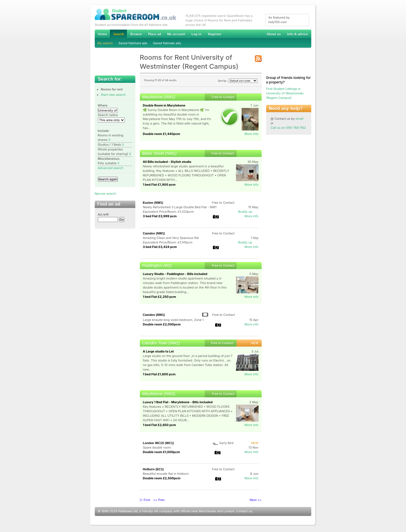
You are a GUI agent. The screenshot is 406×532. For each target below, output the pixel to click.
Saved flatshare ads (133, 43)
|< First (145, 500)
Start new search (113, 95)
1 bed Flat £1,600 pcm (159, 374)
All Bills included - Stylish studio (167, 162)
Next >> (256, 500)
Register (215, 34)
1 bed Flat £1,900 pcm (159, 185)
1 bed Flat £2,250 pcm (160, 297)
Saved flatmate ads (167, 43)
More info (251, 134)
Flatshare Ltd (128, 511)
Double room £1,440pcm (162, 134)
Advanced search (111, 168)
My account (176, 34)
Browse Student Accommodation (136, 34)
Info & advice (298, 34)
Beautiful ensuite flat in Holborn (166, 474)
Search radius (108, 115)
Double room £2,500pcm (162, 478)
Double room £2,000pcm (162, 324)
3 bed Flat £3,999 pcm (160, 216)
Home (102, 34)
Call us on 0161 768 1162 (288, 128)
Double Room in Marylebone (164, 105)
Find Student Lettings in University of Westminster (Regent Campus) (285, 93)
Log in (196, 34)
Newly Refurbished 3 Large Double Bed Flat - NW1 (180, 207)
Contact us (244, 511)
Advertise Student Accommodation (155, 34)
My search (105, 43)
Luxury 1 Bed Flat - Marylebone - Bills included (178, 402)
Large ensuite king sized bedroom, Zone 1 (173, 320)
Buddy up (245, 212)
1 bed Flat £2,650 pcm (160, 425)
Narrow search (105, 194)
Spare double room (157, 447)
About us (273, 34)
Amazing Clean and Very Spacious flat (171, 238)
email (299, 119)
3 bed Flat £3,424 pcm (160, 247)
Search (118, 34)
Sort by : (238, 81)
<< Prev (159, 500)
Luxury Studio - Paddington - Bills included (175, 274)
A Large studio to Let (158, 351)
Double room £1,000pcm (162, 452)
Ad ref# (103, 214)
